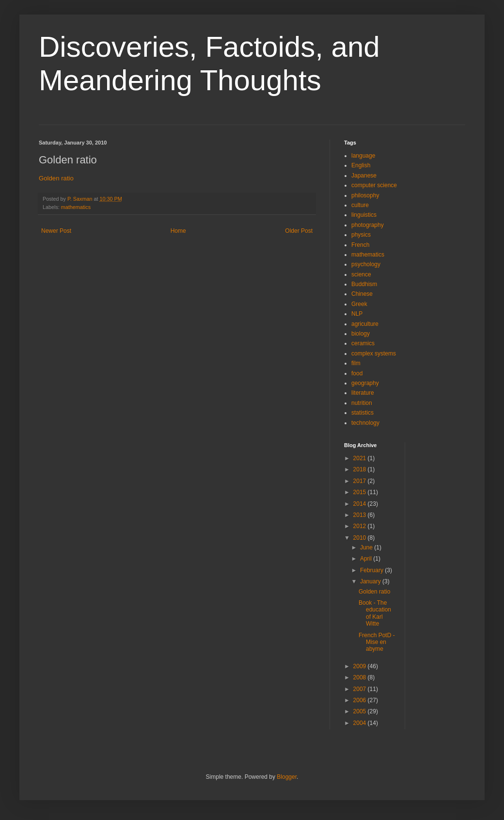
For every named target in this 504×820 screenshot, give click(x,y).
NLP (357, 314)
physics (361, 235)
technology (365, 423)
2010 (361, 538)
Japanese (364, 176)
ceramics (363, 343)
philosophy (365, 195)
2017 (361, 481)
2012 (361, 526)
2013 (361, 515)
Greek (359, 304)
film (356, 363)
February (372, 570)
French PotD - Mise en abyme (377, 642)
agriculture (365, 324)
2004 (361, 723)
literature (363, 393)
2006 (361, 700)
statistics (362, 413)
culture (360, 205)
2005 (361, 711)
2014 (361, 504)
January (371, 581)
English (361, 165)
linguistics (364, 215)
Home (178, 231)
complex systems (374, 354)
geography (365, 383)
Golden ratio (56, 178)
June (367, 547)
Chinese (362, 294)
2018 (361, 469)
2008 (361, 677)
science (361, 274)
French (360, 245)
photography (368, 225)
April (367, 559)
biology (361, 334)
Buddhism (364, 284)
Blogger (287, 777)
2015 (361, 492)
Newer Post (56, 231)
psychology (366, 264)
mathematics (76, 207)
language (363, 156)
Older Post (299, 231)
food (357, 373)
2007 (361, 689)
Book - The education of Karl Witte (375, 613)
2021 (361, 458)
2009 (361, 666)
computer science (374, 185)
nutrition (362, 403)
